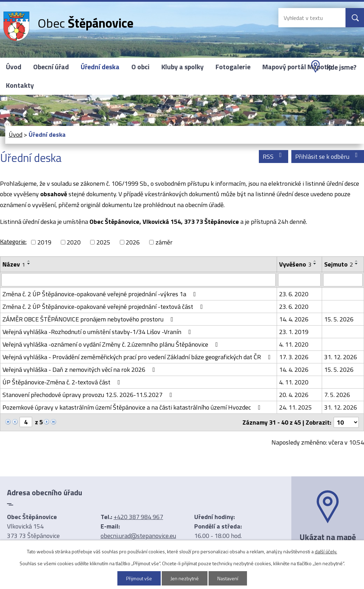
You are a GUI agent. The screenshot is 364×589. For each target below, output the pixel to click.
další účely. (326, 551)
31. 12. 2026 (341, 357)
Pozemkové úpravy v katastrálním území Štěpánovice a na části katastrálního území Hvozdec (133, 407)
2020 (74, 242)
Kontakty (20, 85)
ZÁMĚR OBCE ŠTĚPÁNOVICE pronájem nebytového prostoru (89, 319)
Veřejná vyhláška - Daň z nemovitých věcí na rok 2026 (80, 370)
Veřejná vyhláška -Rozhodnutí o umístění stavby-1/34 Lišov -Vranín (98, 332)
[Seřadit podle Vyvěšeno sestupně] (315, 264)
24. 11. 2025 (296, 407)
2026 (133, 242)
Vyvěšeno (295, 264)
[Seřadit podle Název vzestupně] (29, 261)
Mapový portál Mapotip (297, 67)
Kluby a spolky (183, 67)
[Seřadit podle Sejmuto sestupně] (357, 264)
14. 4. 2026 (294, 319)
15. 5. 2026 (339, 319)
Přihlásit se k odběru (328, 157)
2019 (44, 242)
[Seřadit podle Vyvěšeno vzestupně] (315, 261)
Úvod (14, 67)
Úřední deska (100, 67)
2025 (103, 242)
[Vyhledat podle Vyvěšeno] (300, 280)
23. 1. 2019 (294, 332)
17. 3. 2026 (294, 357)
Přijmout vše (139, 578)
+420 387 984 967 (138, 517)
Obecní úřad (51, 67)
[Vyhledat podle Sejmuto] (343, 280)
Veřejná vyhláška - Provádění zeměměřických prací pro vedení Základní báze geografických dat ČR (138, 357)
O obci (140, 67)
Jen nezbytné (185, 578)
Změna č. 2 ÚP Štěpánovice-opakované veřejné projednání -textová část (104, 307)
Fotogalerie (233, 67)
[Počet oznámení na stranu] (346, 422)
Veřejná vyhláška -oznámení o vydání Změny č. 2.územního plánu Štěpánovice (112, 344)
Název (14, 264)
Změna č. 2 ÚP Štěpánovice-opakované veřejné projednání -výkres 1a (101, 294)
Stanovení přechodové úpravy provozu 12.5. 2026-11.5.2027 (89, 395)
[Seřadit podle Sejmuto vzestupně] (357, 261)
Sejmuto (338, 264)
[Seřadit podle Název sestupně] (29, 264)
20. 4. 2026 (294, 395)
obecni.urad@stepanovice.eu (138, 536)
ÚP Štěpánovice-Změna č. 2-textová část (63, 382)
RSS (274, 157)
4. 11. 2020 (294, 344)
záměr (164, 242)
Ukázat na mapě (328, 537)
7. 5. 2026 (337, 395)
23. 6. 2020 (294, 294)
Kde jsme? (341, 67)
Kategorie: (13, 242)
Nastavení (228, 578)
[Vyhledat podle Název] (139, 280)
